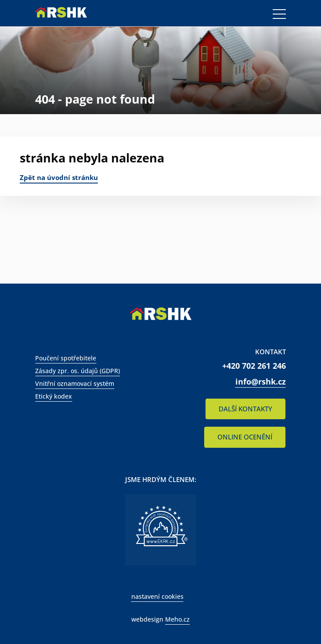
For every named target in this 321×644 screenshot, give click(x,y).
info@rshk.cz (261, 381)
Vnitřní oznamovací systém (75, 383)
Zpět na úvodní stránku (59, 177)
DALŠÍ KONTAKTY (245, 409)
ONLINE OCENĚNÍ (245, 437)
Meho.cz (177, 619)
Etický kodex (54, 396)
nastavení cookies (157, 596)
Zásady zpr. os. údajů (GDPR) (78, 371)
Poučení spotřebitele (66, 358)
